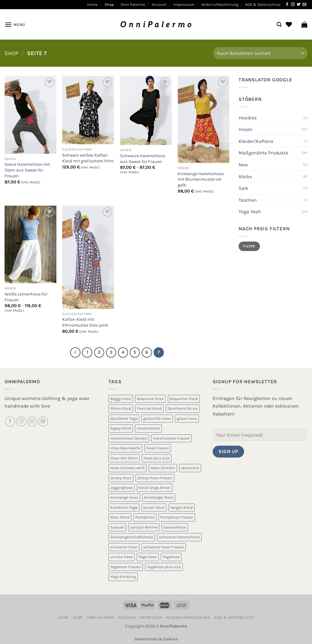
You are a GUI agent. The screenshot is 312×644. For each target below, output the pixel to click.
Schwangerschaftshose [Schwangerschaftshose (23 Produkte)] (132, 537)
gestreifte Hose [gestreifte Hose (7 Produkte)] (157, 418)
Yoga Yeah (250, 212)
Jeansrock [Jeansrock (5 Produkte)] (190, 468)
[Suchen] (279, 25)
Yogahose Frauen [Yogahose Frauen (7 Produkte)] (126, 567)
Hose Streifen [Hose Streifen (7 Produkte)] (163, 468)
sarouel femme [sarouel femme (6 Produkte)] (144, 527)
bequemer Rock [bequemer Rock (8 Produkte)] (184, 399)
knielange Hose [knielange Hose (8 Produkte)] (124, 497)
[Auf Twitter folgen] (299, 5)
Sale (243, 188)
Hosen (246, 129)
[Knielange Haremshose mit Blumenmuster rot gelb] (204, 119)
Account (159, 4)
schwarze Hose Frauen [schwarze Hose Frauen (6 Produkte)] (164, 547)
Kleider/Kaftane (256, 141)
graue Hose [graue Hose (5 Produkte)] (187, 418)
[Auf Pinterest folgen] (43, 421)
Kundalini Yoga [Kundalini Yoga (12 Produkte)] (124, 507)
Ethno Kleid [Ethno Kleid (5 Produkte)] (121, 408)
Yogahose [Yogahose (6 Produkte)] (171, 557)
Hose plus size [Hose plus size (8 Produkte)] (157, 458)
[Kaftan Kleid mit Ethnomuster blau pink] (88, 257)
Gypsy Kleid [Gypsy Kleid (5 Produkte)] (121, 428)
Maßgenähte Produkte (263, 153)
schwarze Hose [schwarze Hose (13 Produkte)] (124, 547)
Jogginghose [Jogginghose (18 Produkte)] (122, 488)
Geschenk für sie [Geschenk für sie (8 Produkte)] (183, 408)
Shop (109, 4)
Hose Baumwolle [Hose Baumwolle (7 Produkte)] (125, 448)
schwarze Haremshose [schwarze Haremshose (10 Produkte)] (179, 537)
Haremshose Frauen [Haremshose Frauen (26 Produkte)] (171, 438)
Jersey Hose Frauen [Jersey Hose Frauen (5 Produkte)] (155, 478)
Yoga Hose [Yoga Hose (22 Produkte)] (148, 557)
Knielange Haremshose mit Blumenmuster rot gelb (201, 179)
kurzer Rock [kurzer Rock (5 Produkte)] (154, 507)
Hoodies (248, 118)
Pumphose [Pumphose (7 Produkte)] (145, 517)
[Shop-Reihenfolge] (260, 53)
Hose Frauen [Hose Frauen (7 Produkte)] (158, 448)
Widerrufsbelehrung (220, 4)
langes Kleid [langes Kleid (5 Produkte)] (182, 507)
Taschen (248, 200)
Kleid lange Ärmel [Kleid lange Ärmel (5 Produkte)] (155, 488)
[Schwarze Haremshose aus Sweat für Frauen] (146, 110)
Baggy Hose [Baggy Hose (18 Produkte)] (121, 399)
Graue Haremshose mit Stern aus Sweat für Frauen (27, 170)
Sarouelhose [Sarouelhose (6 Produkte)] (175, 527)
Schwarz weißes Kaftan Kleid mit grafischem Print (88, 158)
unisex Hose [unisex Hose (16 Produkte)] (122, 557)
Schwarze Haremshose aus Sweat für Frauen (143, 159)
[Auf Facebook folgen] (287, 5)
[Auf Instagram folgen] (293, 5)
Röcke (245, 177)
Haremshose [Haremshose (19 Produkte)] (148, 428)
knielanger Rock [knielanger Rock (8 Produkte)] (159, 497)
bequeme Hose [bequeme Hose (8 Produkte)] (150, 399)
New (243, 165)
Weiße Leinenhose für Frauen (26, 297)
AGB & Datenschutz (263, 4)
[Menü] (15, 25)
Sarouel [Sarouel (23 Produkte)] (117, 527)
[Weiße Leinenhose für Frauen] (30, 244)
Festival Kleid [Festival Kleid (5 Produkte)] (149, 408)
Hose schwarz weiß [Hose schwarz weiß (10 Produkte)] (128, 468)
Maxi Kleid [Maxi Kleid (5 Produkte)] (120, 517)
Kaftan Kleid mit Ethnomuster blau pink (85, 322)
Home (92, 4)
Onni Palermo (133, 4)
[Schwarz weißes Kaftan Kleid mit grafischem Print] (88, 110)
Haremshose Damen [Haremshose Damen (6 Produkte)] (129, 438)
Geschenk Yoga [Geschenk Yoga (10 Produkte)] (124, 418)
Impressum (184, 4)
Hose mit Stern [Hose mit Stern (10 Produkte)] (124, 458)
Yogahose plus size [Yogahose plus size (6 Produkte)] (164, 567)
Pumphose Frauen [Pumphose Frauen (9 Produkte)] (177, 517)
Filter (249, 246)
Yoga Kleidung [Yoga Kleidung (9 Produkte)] (123, 577)
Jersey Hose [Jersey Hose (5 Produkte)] (121, 478)
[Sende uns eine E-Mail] (304, 5)
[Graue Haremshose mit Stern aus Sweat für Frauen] (30, 115)
